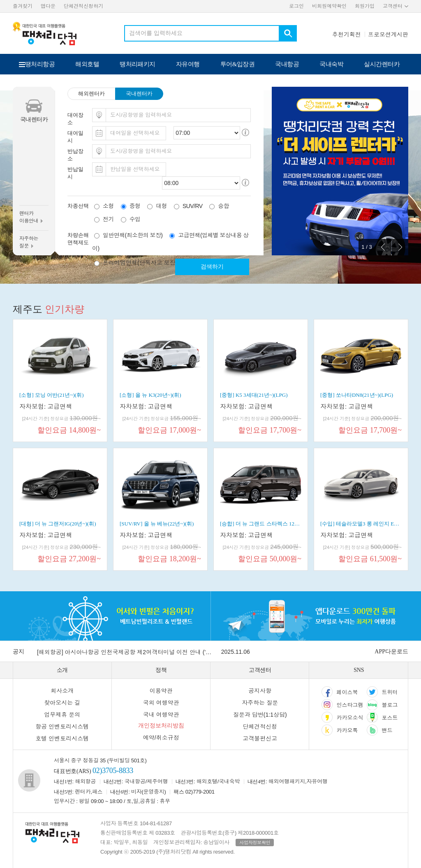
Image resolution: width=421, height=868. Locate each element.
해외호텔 (87, 64)
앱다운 (48, 6)
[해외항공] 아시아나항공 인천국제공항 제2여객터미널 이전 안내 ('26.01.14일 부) (125, 652)
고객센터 (393, 6)
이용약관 (161, 691)
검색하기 (212, 267)
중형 (135, 206)
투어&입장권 (238, 64)
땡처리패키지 (138, 64)
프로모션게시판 (388, 35)
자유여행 (188, 64)
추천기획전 (347, 35)
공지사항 (260, 691)
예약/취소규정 (161, 738)
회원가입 (365, 6)
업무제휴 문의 (62, 715)
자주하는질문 (29, 242)
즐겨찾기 (23, 6)
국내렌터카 (139, 94)
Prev (383, 247)
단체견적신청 (260, 727)
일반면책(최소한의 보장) (133, 235)
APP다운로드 (391, 652)
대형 (161, 206)
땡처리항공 (40, 64)
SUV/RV (192, 206)
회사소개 (62, 691)
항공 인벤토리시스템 (62, 727)
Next (400, 247)
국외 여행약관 (161, 703)
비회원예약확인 (329, 6)
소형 (108, 206)
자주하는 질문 (260, 703)
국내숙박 (331, 64)
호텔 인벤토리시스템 (62, 738)
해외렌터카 (91, 94)
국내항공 (287, 64)
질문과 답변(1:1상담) (260, 715)
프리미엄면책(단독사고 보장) (140, 263)
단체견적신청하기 (83, 6)
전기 (108, 219)
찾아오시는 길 (62, 703)
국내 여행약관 (161, 715)
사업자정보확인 (255, 843)
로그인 (296, 6)
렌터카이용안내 (31, 217)
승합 (223, 206)
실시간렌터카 (382, 64)
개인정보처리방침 (161, 726)
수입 (135, 219)
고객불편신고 (260, 738)
